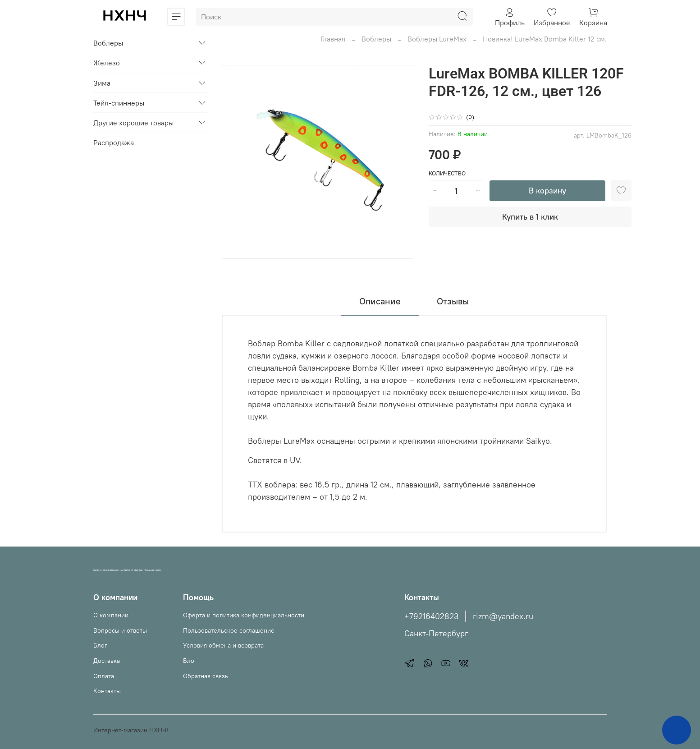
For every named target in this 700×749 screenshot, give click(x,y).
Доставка (107, 661)
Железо (107, 63)
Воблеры (376, 39)
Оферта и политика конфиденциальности (244, 615)
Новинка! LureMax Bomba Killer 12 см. (545, 39)
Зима (102, 83)
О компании (111, 615)
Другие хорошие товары (133, 123)
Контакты (107, 691)
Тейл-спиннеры (119, 103)
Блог (100, 645)
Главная (333, 39)
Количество (447, 173)
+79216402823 (431, 616)
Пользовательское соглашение (229, 630)
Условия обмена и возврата (223, 645)
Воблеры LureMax (437, 39)
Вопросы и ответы (120, 630)
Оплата (104, 676)
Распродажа (114, 142)
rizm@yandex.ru (503, 616)
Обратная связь (206, 676)
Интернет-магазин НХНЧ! (131, 730)
